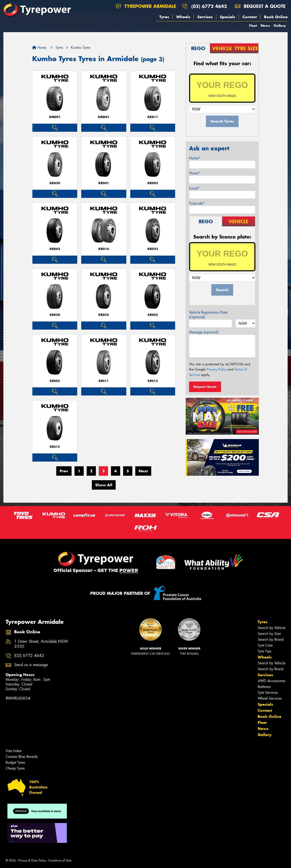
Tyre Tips (264, 651)
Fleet (253, 26)
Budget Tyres (15, 762)
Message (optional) (204, 332)
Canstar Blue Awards (22, 757)
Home (39, 48)
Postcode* (197, 203)
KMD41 (104, 117)
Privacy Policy (217, 369)
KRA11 (153, 117)
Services (205, 17)
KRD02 (153, 183)
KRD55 (104, 315)
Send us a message (31, 665)
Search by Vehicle (272, 628)
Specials (228, 17)
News (265, 26)
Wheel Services (270, 698)
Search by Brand (271, 639)
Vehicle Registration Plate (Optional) (208, 315)
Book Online (276, 17)
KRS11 (104, 381)
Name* (195, 158)
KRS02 (153, 315)
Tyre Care (265, 645)
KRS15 (55, 447)
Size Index (14, 751)
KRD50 (55, 315)
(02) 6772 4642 (209, 6)
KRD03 (55, 249)
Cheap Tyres (15, 768)
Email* (194, 188)
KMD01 (55, 117)
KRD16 (104, 249)
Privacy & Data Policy (32, 860)
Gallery (280, 26)
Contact (250, 17)
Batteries (264, 687)
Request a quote (260, 6)
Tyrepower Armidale (146, 6)
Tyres (164, 17)
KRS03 (55, 381)
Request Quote (205, 387)
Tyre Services (268, 693)
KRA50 (55, 183)
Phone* (195, 173)
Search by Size (269, 634)
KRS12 (153, 381)
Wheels (183, 17)
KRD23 (153, 249)
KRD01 (104, 183)
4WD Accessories (271, 681)
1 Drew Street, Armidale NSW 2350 (41, 644)
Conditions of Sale (60, 860)
